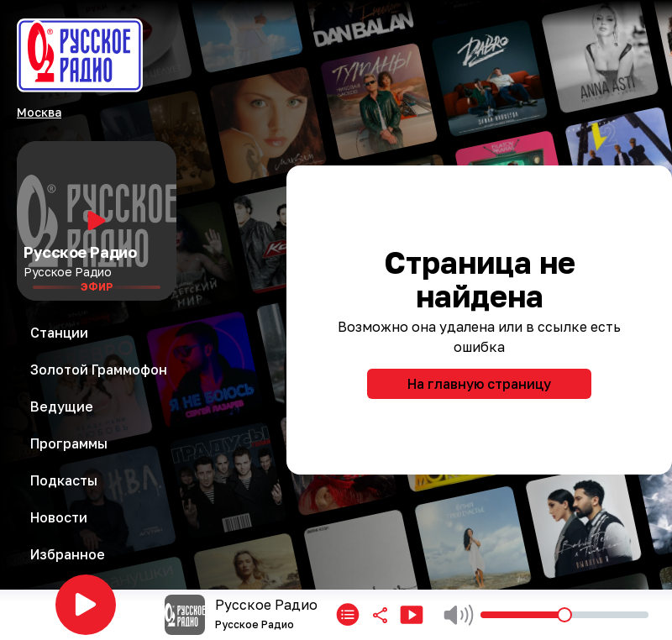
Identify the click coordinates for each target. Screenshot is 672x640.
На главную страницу (479, 384)
